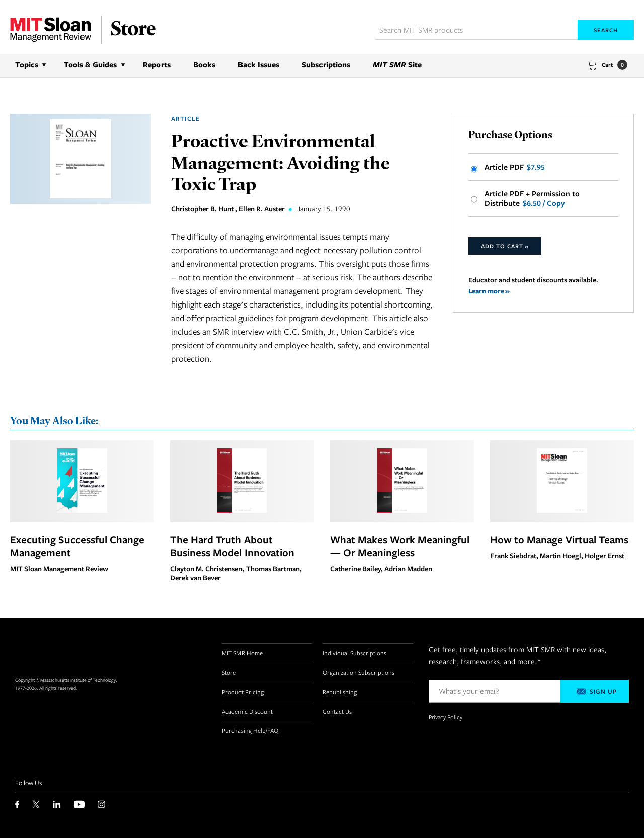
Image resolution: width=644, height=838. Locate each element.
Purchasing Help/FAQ (250, 730)
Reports (157, 65)
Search (606, 30)
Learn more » (489, 291)
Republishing (340, 692)
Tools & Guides (90, 65)
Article (185, 119)
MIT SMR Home (242, 653)
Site (397, 65)
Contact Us (337, 711)
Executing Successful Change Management (77, 546)
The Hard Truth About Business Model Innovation (232, 546)
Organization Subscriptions (358, 672)
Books (204, 65)
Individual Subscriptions (354, 653)
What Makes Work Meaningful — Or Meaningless (400, 546)
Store (229, 672)
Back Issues (259, 65)
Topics (27, 65)
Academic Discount (247, 711)
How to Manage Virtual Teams (559, 539)
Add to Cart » (505, 246)
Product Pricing (243, 692)
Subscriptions (326, 65)
